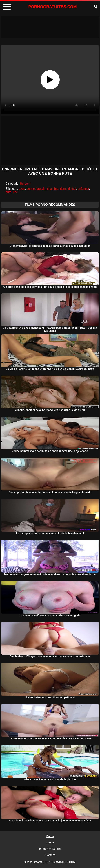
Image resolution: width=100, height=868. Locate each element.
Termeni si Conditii (50, 849)
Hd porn (25, 184)
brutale (41, 189)
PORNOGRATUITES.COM (52, 7)
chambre (53, 189)
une (15, 192)
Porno (50, 836)
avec (22, 189)
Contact (50, 855)
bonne (31, 189)
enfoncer (83, 189)
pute (8, 192)
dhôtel (72, 189)
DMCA (50, 842)
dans (63, 189)
